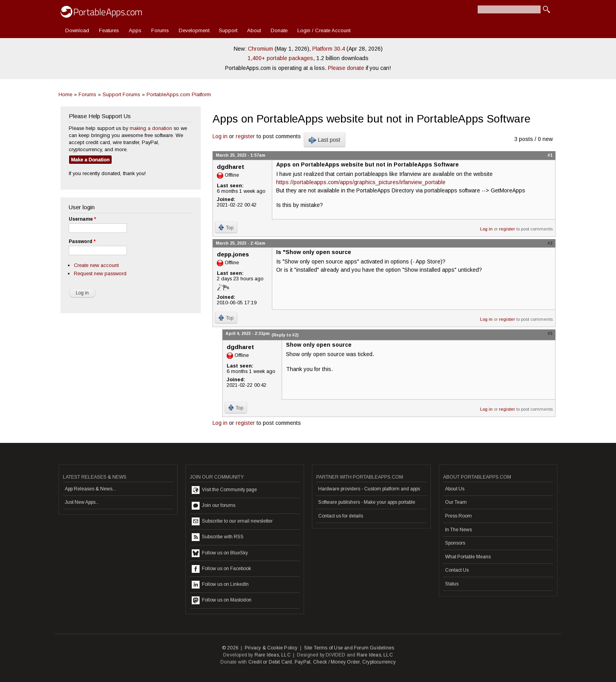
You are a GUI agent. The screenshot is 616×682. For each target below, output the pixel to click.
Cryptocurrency (379, 662)
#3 (550, 333)
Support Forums (121, 94)
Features (109, 30)
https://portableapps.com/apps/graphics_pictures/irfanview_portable (361, 182)
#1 (550, 155)
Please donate (346, 68)
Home (65, 94)
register (245, 136)
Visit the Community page (224, 490)
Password (82, 241)
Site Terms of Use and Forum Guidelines (349, 648)
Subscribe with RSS (218, 537)
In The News (458, 530)
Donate (279, 30)
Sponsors (455, 543)
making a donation (151, 128)
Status (452, 584)
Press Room (458, 516)
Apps (135, 30)
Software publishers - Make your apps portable (367, 502)
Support (228, 30)
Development (194, 30)
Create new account (96, 265)
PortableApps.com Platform (179, 94)
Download (77, 30)
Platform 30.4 (329, 49)
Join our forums (214, 506)
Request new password (100, 273)
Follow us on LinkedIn (220, 585)
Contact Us (457, 570)
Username (82, 219)
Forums (160, 30)
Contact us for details (341, 516)
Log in (220, 136)
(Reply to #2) (285, 335)
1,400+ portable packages (280, 58)
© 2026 (230, 648)
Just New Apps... (82, 502)
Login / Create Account (324, 30)
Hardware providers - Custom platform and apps (369, 489)
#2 (550, 243)
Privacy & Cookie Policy (271, 648)
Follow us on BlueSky (220, 553)
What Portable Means (468, 557)
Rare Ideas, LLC (273, 655)
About (254, 30)
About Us (455, 489)
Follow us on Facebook (221, 569)
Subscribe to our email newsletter (232, 521)
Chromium (260, 49)
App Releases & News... (90, 489)
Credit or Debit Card (270, 662)
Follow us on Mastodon (222, 600)
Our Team (456, 502)
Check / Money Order (336, 662)
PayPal (302, 662)
